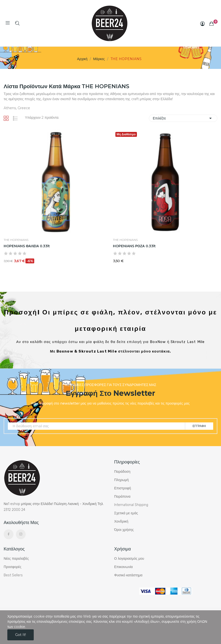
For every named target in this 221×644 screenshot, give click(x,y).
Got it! (21, 635)
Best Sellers (13, 575)
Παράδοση (122, 472)
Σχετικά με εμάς (126, 513)
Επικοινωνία (123, 567)
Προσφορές (12, 567)
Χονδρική (121, 521)
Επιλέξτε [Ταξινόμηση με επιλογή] (183, 118)
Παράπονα (122, 497)
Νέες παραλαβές (16, 559)
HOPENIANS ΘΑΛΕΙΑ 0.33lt (27, 246)
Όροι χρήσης (124, 530)
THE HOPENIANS (16, 240)
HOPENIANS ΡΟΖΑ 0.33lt (134, 246)
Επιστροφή (123, 488)
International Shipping (131, 505)
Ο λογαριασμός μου (129, 559)
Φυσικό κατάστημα (128, 575)
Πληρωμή (122, 480)
